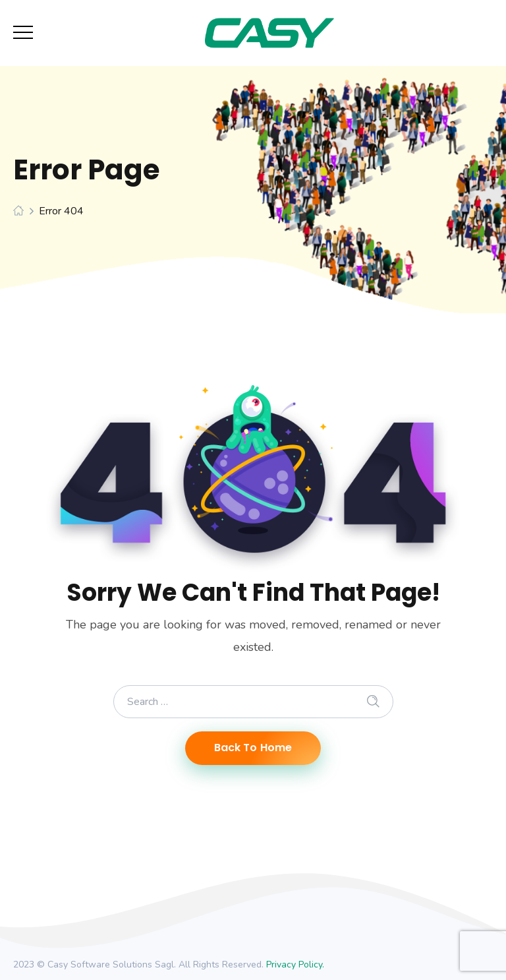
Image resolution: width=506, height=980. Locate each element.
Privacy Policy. (295, 965)
